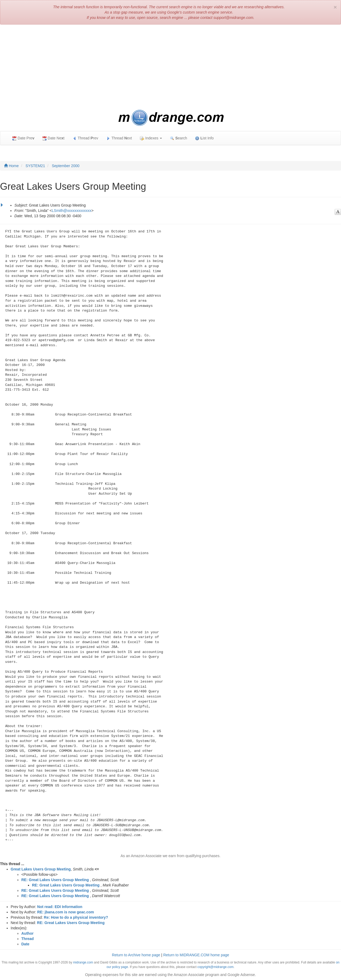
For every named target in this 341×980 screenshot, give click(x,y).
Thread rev (85, 138)
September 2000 (66, 166)
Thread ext (119, 138)
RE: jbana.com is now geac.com (66, 912)
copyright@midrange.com (216, 967)
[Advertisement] (170, 67)
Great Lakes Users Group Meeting (41, 869)
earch (178, 138)
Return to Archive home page (136, 955)
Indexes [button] (151, 138)
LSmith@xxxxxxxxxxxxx (72, 211)
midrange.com (83, 962)
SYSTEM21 (35, 166)
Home (11, 166)
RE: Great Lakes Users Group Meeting (55, 880)
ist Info (204, 138)
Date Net (53, 138)
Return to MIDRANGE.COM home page (196, 955)
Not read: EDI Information (60, 907)
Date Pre (23, 138)
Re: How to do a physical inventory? (76, 917)
